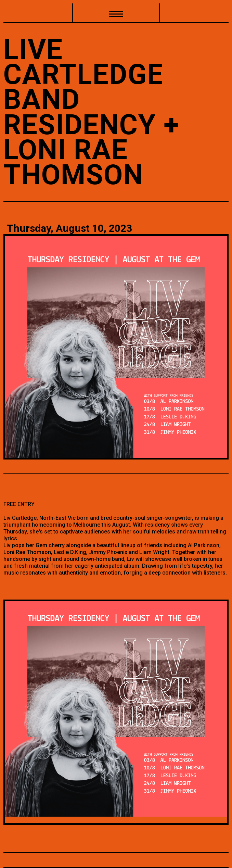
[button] (116, 13)
